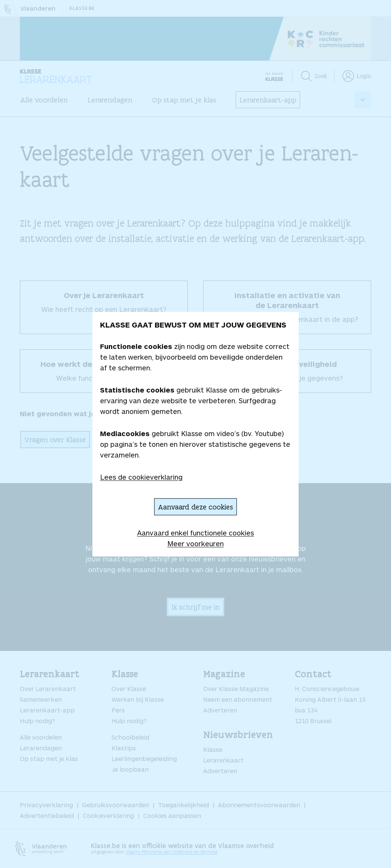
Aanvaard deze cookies (195, 507)
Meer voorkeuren (195, 544)
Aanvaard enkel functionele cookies (195, 533)
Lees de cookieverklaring (141, 477)
